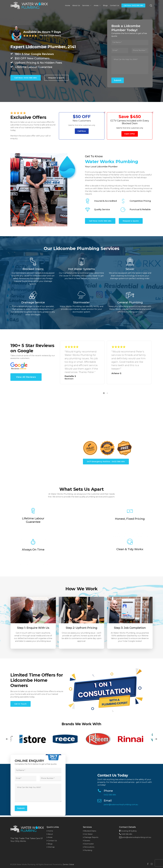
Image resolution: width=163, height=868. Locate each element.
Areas (97, 5)
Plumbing (87, 850)
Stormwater (88, 844)
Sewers (86, 841)
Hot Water (88, 834)
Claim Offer (130, 134)
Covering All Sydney (128, 831)
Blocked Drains (89, 831)
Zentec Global (68, 864)
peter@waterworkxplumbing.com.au (121, 805)
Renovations (89, 847)
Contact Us (115, 5)
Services (87, 5)
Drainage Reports (91, 837)
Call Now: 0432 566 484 (133, 5)
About (50, 834)
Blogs (105, 5)
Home (68, 5)
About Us (76, 5)
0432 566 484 (110, 795)
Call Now (82, 131)
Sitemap (51, 847)
